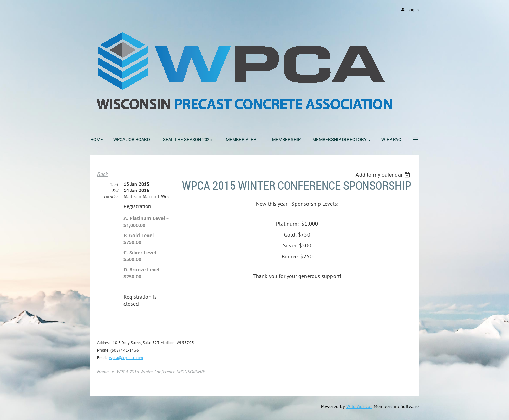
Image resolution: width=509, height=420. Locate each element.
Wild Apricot (359, 406)
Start (114, 184)
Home (103, 372)
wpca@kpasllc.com (126, 358)
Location (111, 197)
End (115, 190)
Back (102, 174)
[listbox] (384, 175)
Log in (413, 10)
